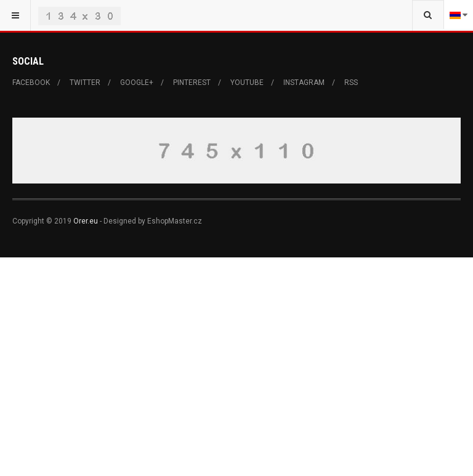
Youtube (247, 83)
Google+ (137, 83)
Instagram (304, 83)
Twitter (85, 83)
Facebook (31, 83)
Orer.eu (86, 221)
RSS (351, 83)
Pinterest (192, 83)
